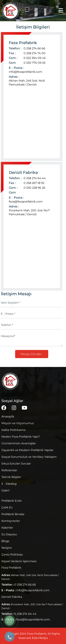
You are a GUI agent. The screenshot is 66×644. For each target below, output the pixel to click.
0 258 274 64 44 (35, 178)
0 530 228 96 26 (34, 188)
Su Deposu (9, 534)
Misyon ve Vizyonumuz (18, 423)
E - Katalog (9, 484)
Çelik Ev (7, 507)
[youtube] (24, 408)
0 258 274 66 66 (34, 48)
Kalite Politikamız (13, 430)
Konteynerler (11, 521)
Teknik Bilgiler (11, 477)
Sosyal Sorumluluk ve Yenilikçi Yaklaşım (29, 457)
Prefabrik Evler (12, 501)
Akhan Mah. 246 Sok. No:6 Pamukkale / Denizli (27, 83)
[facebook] (4, 408)
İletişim (7, 548)
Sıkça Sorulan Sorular (16, 464)
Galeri (5, 490)
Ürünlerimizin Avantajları (19, 443)
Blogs (5, 541)
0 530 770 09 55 (34, 63)
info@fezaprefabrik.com (26, 72)
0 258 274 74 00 (34, 53)
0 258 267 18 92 (34, 183)
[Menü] (61, 11)
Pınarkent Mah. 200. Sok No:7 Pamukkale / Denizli (29, 212)
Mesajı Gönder (32, 354)
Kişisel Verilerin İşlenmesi (19, 561)
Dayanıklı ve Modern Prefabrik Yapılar (27, 450)
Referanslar (9, 470)
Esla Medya (40, 638)
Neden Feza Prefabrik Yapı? (21, 437)
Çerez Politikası (12, 555)
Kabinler (7, 528)
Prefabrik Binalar (13, 514)
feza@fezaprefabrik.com (26, 202)
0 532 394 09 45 (35, 58)
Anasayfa (8, 416)
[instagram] (14, 408)
